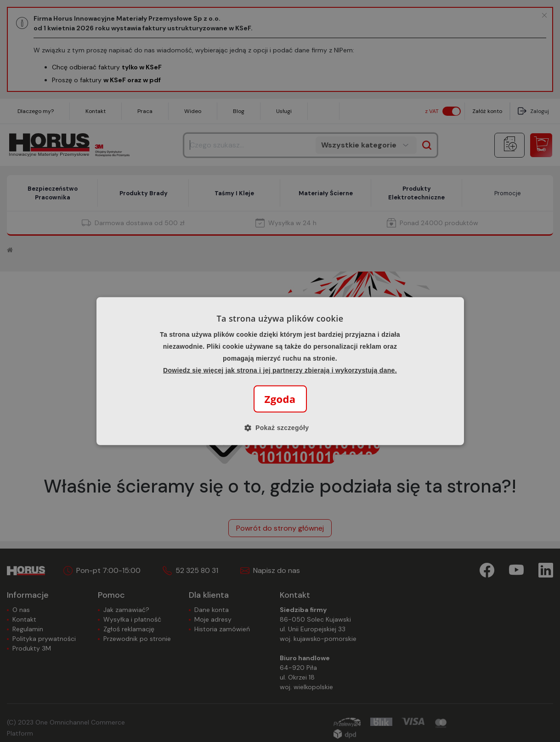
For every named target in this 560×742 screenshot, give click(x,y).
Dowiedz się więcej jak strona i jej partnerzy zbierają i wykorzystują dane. (280, 370)
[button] (280, 428)
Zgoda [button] (280, 399)
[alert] (280, 371)
